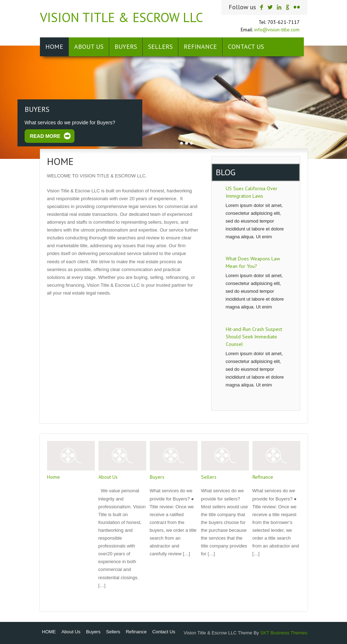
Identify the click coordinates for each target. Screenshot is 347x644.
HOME (54, 46)
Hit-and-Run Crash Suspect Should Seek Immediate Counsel (254, 337)
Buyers (126, 46)
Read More (45, 136)
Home (53, 477)
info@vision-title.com (277, 30)
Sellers (160, 46)
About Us (89, 46)
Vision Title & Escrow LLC (121, 17)
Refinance (200, 46)
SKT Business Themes (284, 633)
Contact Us (246, 46)
